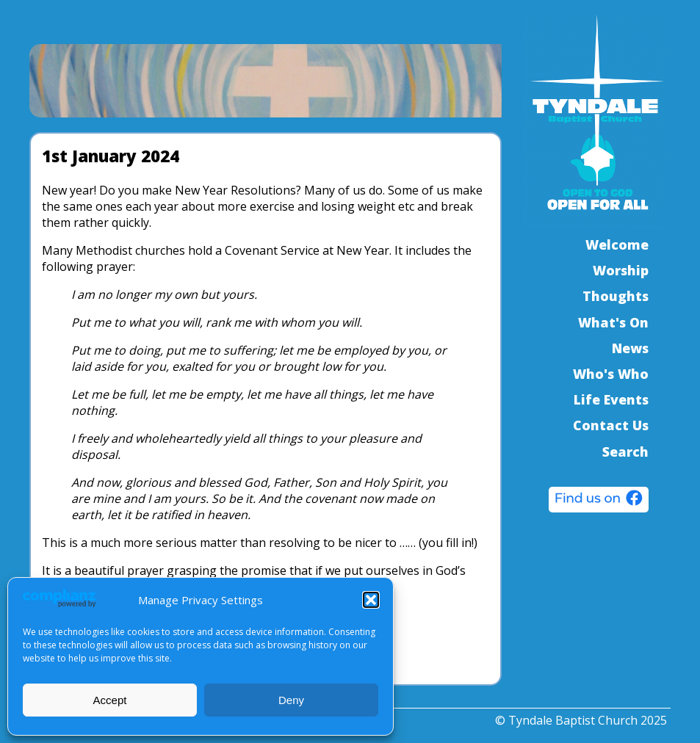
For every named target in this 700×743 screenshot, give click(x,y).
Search (625, 452)
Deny (291, 700)
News (630, 348)
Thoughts (616, 296)
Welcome (617, 244)
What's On (613, 322)
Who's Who (611, 374)
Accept (110, 700)
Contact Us (611, 425)
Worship (621, 270)
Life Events (611, 399)
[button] (371, 600)
